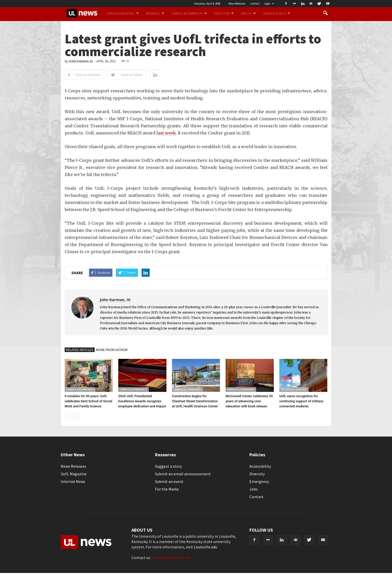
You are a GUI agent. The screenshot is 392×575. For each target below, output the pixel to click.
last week (166, 133)
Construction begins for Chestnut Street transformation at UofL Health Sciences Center (195, 401)
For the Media (167, 489)
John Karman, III (81, 62)
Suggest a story (168, 466)
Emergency (259, 481)
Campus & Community (189, 13)
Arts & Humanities (123, 13)
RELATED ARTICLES (80, 350)
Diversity (257, 474)
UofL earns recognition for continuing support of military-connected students (302, 401)
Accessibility (260, 466)
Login (269, 4)
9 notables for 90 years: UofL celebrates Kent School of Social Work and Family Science (89, 401)
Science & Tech (277, 13)
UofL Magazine (74, 474)
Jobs (254, 489)
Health (248, 13)
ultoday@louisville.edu (171, 557)
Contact (255, 4)
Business (155, 13)
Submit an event (169, 481)
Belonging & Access (294, 389)
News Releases (237, 4)
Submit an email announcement (183, 474)
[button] (326, 13)
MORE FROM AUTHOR (112, 350)
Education (224, 13)
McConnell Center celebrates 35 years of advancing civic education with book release (249, 401)
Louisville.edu (206, 547)
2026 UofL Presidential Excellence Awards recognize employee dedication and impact (142, 401)
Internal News (73, 481)
